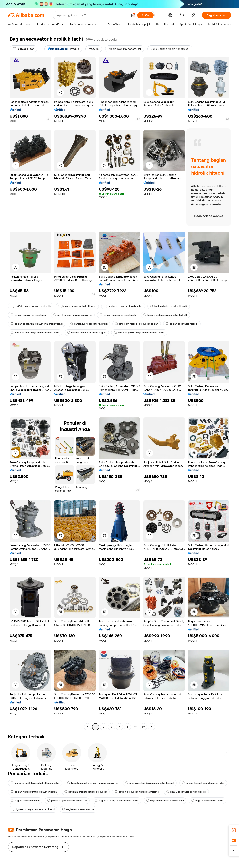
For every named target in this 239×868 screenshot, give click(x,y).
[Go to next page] (151, 727)
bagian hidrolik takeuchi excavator (86, 792)
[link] (234, 830)
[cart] (183, 16)
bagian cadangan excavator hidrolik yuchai (37, 324)
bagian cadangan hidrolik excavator (117, 801)
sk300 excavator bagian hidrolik (186, 792)
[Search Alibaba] (92, 15)
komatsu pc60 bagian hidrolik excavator (35, 333)
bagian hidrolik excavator (208, 801)
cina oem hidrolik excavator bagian (137, 324)
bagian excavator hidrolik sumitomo (137, 792)
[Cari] (145, 15)
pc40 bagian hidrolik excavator (73, 315)
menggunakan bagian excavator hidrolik (150, 783)
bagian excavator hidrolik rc (28, 315)
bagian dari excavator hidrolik (169, 306)
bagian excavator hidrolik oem (77, 306)
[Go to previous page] (88, 727)
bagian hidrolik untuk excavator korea (34, 792)
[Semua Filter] (23, 49)
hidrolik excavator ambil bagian (87, 333)
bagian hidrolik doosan (25, 801)
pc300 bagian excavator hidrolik (31, 306)
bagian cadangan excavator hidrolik (165, 315)
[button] (133, 15)
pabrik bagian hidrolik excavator (67, 801)
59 (143, 727)
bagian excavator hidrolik (182, 324)
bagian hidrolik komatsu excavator (203, 783)
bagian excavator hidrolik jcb (118, 315)
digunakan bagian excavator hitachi (33, 809)
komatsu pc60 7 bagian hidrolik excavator (139, 333)
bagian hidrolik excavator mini (165, 801)
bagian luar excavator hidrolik (89, 324)
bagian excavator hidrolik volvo (123, 306)
